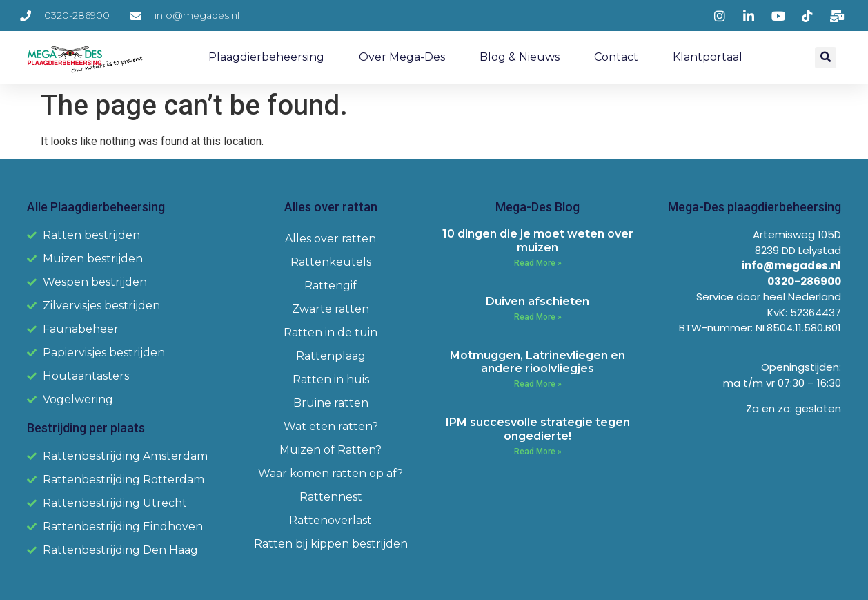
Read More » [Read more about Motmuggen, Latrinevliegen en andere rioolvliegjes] (538, 384)
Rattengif (331, 286)
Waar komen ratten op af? (331, 473)
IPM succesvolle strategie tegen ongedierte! (538, 429)
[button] (826, 58)
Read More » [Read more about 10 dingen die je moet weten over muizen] (538, 263)
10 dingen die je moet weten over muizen (538, 240)
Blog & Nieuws (520, 57)
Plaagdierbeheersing (266, 57)
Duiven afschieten (537, 301)
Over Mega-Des (402, 57)
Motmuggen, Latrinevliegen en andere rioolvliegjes (537, 362)
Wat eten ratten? (331, 426)
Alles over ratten (331, 239)
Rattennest (331, 497)
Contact (616, 57)
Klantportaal (708, 57)
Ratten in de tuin (331, 332)
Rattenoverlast (331, 520)
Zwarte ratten (331, 309)
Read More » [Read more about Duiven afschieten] (538, 317)
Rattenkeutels (331, 262)
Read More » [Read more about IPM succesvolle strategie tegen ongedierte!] (538, 452)
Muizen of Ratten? (331, 450)
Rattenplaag (331, 356)
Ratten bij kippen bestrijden (331, 544)
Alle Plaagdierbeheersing (96, 207)
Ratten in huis (331, 379)
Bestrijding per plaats (86, 428)
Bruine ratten (331, 403)
